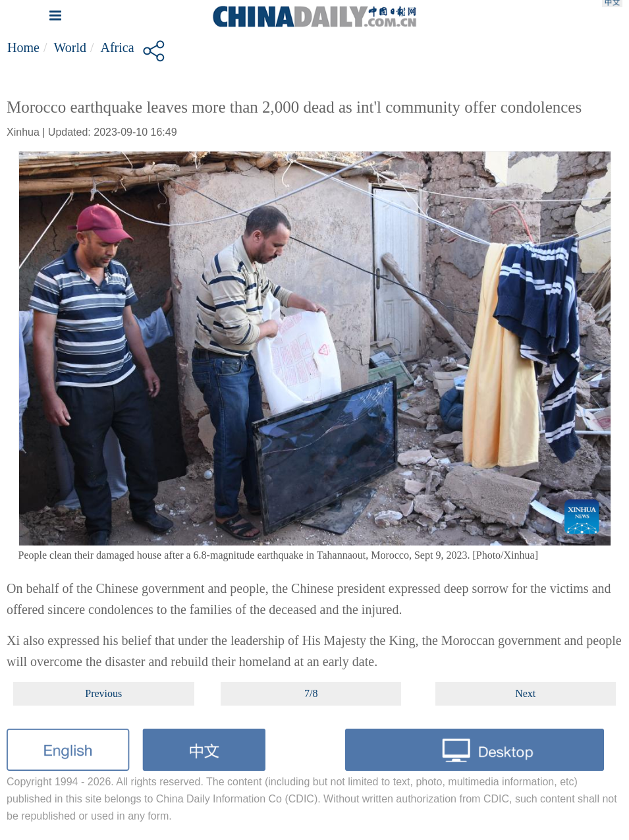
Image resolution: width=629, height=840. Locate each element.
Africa (118, 47)
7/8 (311, 693)
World (70, 47)
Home (23, 47)
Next (525, 693)
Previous (103, 693)
